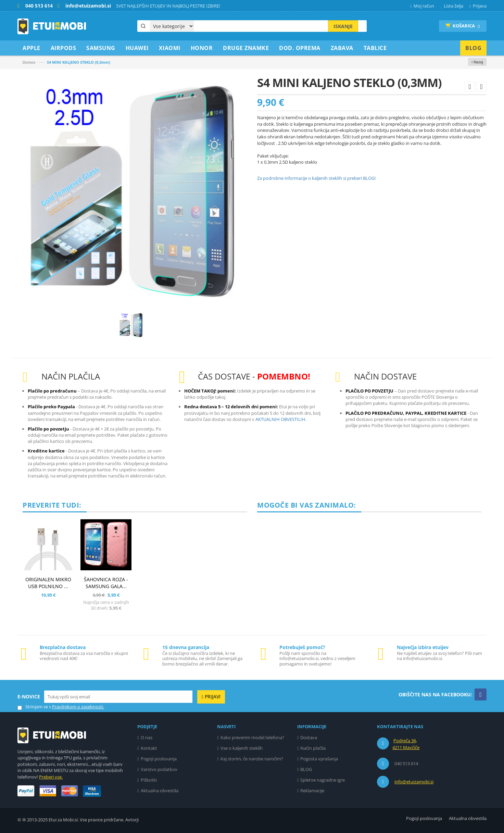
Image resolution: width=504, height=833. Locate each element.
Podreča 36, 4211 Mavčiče (406, 744)
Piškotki (149, 780)
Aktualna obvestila (160, 791)
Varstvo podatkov (159, 769)
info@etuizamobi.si (414, 782)
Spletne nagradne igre (323, 780)
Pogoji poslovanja (159, 759)
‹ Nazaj (477, 62)
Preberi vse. (51, 777)
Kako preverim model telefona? (252, 737)
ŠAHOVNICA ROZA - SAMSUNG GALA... (106, 583)
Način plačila (313, 748)
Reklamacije (312, 791)
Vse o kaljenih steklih (242, 748)
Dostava (309, 737)
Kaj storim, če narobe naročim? (252, 759)
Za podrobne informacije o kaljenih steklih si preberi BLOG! (316, 178)
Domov (29, 62)
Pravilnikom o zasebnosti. (78, 707)
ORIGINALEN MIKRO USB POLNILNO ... (48, 583)
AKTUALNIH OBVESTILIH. (281, 419)
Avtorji (132, 820)
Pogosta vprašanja (319, 759)
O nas (147, 737)
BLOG (306, 769)
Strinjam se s (34, 707)
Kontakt (149, 748)
